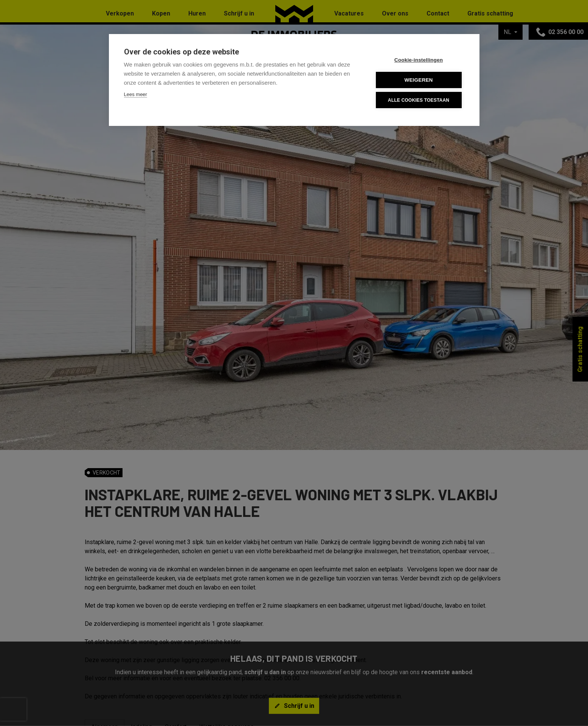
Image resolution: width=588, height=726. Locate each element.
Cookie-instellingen (419, 60)
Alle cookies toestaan (419, 100)
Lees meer (136, 94)
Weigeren (418, 80)
